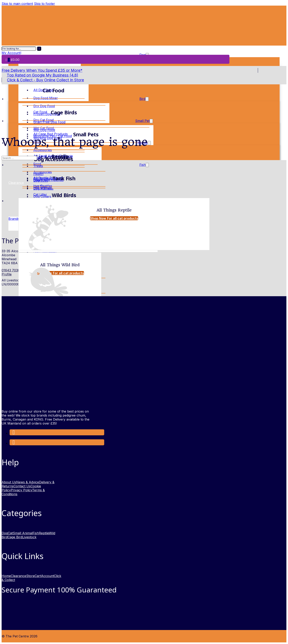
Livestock (29, 537)
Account (47, 576)
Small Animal (23, 533)
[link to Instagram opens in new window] (14, 443)
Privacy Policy (21, 490)
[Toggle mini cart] (12, 60)
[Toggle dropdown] (147, 99)
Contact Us (22, 486)
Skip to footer (44, 4)
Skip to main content (17, 4)
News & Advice (28, 482)
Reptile (44, 533)
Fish (142, 165)
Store (30, 576)
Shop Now (114, 218)
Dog (5, 533)
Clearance (18, 576)
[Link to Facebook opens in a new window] (14, 433)
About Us (9, 482)
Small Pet (142, 121)
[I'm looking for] (39, 49)
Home (6, 576)
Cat (10, 533)
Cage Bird (15, 537)
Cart (38, 576)
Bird (142, 99)
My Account (12, 53)
